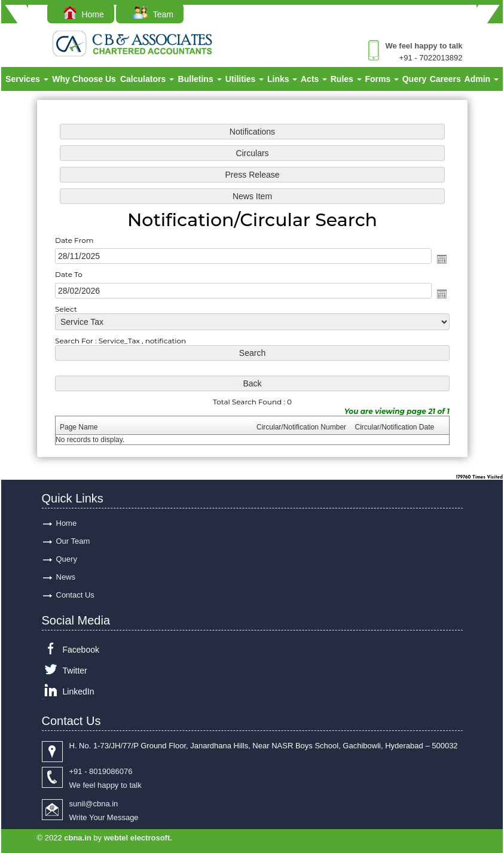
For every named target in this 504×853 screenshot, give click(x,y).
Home (84, 14)
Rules (346, 79)
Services (27, 79)
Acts (314, 79)
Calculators (147, 79)
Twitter (75, 671)
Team (153, 14)
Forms (382, 79)
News (66, 577)
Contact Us (75, 595)
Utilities (245, 79)
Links (282, 79)
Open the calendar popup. (441, 259)
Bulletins (200, 79)
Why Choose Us (84, 79)
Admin (482, 79)
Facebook (81, 650)
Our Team (73, 541)
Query (414, 79)
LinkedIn (79, 691)
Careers (445, 79)
